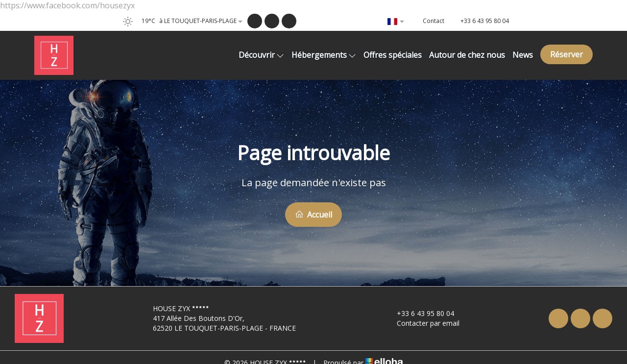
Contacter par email (422, 323)
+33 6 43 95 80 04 (420, 313)
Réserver (567, 54)
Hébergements (324, 55)
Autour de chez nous (467, 55)
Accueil (313, 215)
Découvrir (261, 55)
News (523, 55)
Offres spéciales (393, 55)
